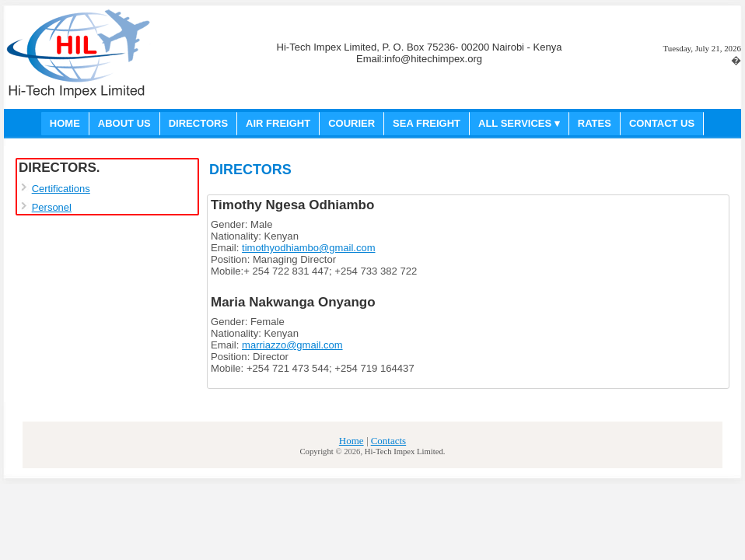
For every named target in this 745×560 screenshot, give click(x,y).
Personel (52, 207)
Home (352, 441)
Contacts (389, 441)
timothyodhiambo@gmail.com (308, 248)
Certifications (61, 189)
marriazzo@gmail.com (292, 345)
